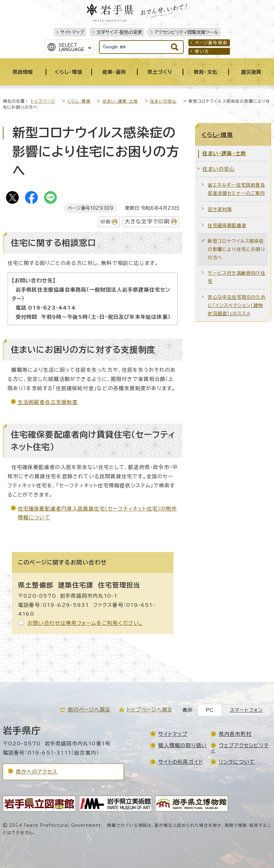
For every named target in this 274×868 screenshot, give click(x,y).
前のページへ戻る (89, 710)
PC (210, 710)
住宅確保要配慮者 (227, 225)
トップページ (43, 101)
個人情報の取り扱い (183, 745)
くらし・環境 (79, 101)
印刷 (105, 222)
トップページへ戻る (150, 710)
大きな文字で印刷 (147, 221)
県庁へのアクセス (37, 772)
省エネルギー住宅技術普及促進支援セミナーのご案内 (236, 189)
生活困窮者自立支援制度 (48, 402)
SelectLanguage (72, 47)
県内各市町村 (235, 734)
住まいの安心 (163, 101)
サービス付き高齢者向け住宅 (236, 277)
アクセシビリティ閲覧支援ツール (186, 32)
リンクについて (237, 762)
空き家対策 (220, 209)
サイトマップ (72, 32)
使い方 (202, 51)
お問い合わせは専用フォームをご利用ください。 (85, 623)
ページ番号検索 (211, 43)
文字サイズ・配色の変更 (119, 32)
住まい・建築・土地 (120, 101)
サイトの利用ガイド (181, 762)
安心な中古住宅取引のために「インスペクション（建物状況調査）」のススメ (237, 305)
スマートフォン (246, 710)
